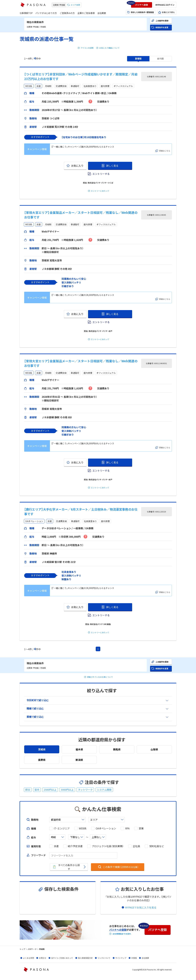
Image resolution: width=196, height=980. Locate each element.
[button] (142, 5)
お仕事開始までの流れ (122, 934)
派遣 (56, 846)
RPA (127, 828)
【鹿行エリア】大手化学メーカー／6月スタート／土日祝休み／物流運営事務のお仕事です (81, 512)
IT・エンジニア (62, 828)
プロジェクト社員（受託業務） (108, 846)
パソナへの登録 (118, 930)
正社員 (136, 846)
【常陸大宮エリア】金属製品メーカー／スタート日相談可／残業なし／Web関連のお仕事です (81, 215)
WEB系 (83, 828)
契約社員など (157, 846)
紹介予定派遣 (75, 846)
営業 (141, 828)
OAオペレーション (106, 828)
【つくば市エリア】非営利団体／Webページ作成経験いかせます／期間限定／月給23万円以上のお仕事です (81, 76)
